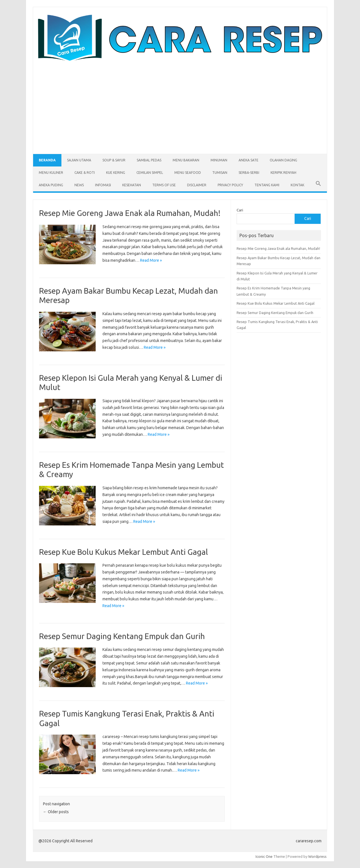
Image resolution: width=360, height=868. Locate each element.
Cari (240, 210)
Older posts (56, 812)
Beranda (47, 160)
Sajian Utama (79, 160)
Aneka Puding (51, 185)
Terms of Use (164, 185)
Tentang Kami (267, 185)
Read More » (151, 260)
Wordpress (317, 856)
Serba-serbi (249, 173)
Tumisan (220, 173)
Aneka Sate (248, 160)
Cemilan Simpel (150, 173)
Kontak (297, 185)
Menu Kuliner (51, 173)
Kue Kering (116, 173)
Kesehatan (132, 185)
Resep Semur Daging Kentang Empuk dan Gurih (122, 636)
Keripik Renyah (283, 173)
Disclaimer (197, 185)
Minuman (219, 160)
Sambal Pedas (149, 160)
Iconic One (264, 856)
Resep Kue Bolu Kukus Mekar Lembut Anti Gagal (124, 552)
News (79, 185)
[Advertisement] (180, 104)
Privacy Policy (230, 185)
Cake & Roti (85, 173)
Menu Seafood (188, 173)
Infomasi (103, 185)
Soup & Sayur (114, 160)
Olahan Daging (283, 160)
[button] (318, 185)
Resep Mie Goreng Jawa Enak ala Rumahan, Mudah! (130, 213)
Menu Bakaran (186, 160)
